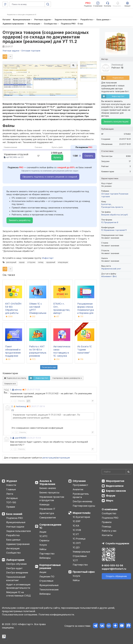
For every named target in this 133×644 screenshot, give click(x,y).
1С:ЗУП (77, 543)
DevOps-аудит (14, 568)
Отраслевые (46, 581)
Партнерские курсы (84, 506)
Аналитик (78, 489)
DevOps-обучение (16, 564)
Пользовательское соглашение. (20, 615)
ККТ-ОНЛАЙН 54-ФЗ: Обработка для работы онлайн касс (13, 310)
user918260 (20, 438)
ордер (22, 262)
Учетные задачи (15, 527)
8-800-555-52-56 (112, 565)
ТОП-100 (11, 502)
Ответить (21, 401)
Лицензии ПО (47, 577)
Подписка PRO (15, 518)
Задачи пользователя (18, 531)
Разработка (13, 535)
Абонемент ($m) (109, 276)
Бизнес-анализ (48, 488)
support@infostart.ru (114, 569)
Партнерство (47, 554)
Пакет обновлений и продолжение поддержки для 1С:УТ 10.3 (13, 353)
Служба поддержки (117, 543)
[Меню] (5, 4)
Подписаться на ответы (15, 378)
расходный (11, 262)
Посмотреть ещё (49, 367)
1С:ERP (77, 521)
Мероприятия (115, 481)
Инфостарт (48, 258)
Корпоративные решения (50, 567)
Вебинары (45, 558)
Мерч (110, 501)
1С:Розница (79, 539)
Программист (80, 485)
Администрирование (18, 544)
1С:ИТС (43, 536)
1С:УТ (76, 534)
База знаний (14, 514)
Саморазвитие (48, 518)
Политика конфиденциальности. (57, 615)
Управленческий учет (111, 269)
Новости (11, 485)
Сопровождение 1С (50, 526)
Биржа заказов (116, 491)
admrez (18, 390)
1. (11, 390)
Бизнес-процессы (49, 493)
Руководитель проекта (112, 207)
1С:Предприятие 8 (110, 222)
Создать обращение (116, 576)
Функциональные (16, 522)
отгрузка (31, 262)
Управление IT (47, 509)
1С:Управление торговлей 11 (114, 230)
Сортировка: (67, 378)
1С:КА (76, 526)
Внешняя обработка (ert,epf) (115, 215)
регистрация (49, 458)
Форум (111, 496)
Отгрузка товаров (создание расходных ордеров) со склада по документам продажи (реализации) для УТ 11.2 (46, 37)
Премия (11, 507)
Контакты (107, 535)
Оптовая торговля (110, 194)
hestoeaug (21, 406)
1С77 (75, 560)
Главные (11, 489)
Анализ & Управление (47, 483)
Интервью (12, 498)
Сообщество (13, 553)
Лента (10, 494)
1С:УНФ (77, 530)
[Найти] (128, 472)
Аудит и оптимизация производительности (18, 586)
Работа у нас (109, 531)
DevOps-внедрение (17, 573)
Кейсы (43, 549)
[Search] (116, 472)
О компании (110, 509)
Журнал (12, 481)
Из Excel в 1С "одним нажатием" (85, 350)
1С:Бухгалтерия (81, 517)
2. (12, 406)
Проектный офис (84, 572)
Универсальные (81, 552)
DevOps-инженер (83, 501)
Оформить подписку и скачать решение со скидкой (50, 177)
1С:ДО (76, 547)
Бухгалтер (106, 204)
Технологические (49, 590)
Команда (44, 504)
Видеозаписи (115, 486)
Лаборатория (15, 560)
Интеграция (13, 548)
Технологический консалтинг (16, 579)
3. (11, 438)
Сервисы (44, 540)
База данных (13, 540)
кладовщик (63, 262)
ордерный (51, 262)
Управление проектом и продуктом (52, 499)
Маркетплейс (82, 513)
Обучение (79, 481)
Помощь (107, 527)
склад (41, 262)
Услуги (43, 545)
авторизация (63, 458)
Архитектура (47, 513)
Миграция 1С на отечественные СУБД (18, 594)
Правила (107, 522)
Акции (43, 532)
